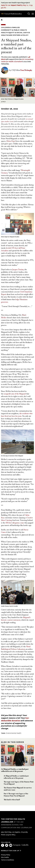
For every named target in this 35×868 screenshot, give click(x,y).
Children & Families (10, 27)
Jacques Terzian (18, 270)
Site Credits (5, 857)
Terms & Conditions (8, 860)
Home (2, 20)
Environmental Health (14, 733)
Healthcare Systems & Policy (15, 35)
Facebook (3, 845)
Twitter (7, 845)
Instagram (17, 845)
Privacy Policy (6, 855)
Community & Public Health (14, 30)
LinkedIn (25, 845)
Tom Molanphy (26, 70)
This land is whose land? (12, 800)
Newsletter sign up (10, 851)
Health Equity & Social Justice (16, 33)
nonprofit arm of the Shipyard (15, 394)
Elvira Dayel (11, 141)
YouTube (11, 845)
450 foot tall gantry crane (15, 523)
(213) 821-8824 (11, 835)
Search (27, 12)
